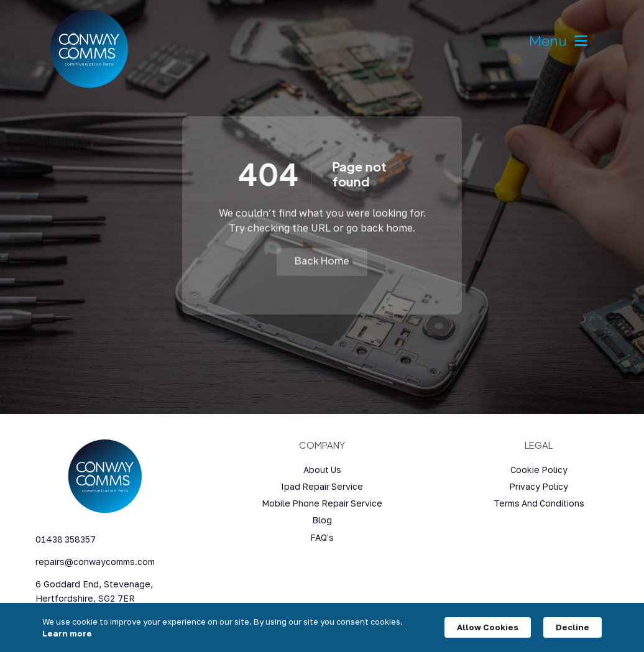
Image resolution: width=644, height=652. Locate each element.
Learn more (67, 633)
